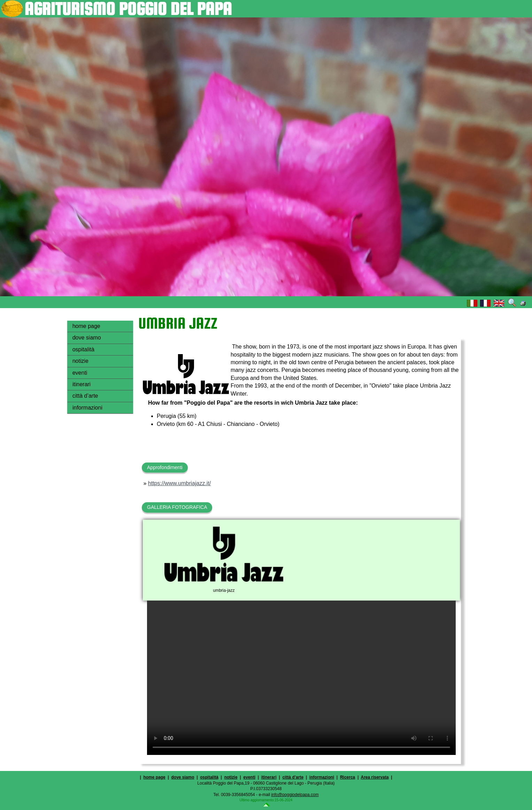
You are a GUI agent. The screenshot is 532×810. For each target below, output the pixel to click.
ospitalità (83, 349)
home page (86, 326)
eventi (80, 373)
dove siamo (87, 338)
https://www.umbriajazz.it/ (180, 483)
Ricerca (348, 777)
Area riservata (375, 777)
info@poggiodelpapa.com (295, 795)
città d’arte (85, 396)
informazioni (87, 408)
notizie (80, 361)
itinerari (82, 384)
